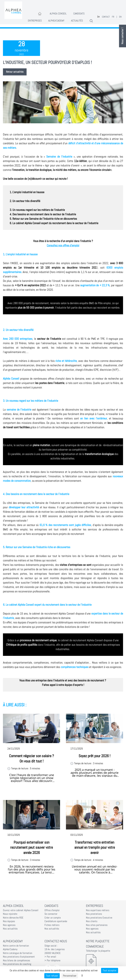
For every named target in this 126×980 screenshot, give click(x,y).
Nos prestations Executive (99, 918)
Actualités (77, 21)
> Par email (50, 957)
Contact (106, 17)
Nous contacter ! (123, 36)
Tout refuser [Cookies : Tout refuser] (52, 976)
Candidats (79, 14)
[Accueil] (40, 14)
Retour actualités (15, 72)
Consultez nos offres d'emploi (63, 245)
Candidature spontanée (56, 921)
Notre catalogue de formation (18, 953)
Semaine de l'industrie (59, 157)
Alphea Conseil (58, 14)
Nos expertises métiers (98, 910)
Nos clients (92, 921)
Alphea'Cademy (56, 21)
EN (120, 17)
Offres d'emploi (52, 910)
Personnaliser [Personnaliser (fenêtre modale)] (70, 976)
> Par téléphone (52, 960)
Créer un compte (53, 918)
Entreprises (35, 21)
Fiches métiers (52, 925)
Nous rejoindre (10, 914)
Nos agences (9, 925)
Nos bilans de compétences (16, 960)
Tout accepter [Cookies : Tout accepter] (110, 970)
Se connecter (51, 914)
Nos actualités (10, 929)
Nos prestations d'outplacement (19, 957)
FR (113, 17)
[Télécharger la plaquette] (105, 961)
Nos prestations (94, 914)
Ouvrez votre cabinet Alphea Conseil (21, 910)
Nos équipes (9, 921)
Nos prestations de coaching (17, 964)
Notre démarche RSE (13, 918)
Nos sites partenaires (97, 925)
